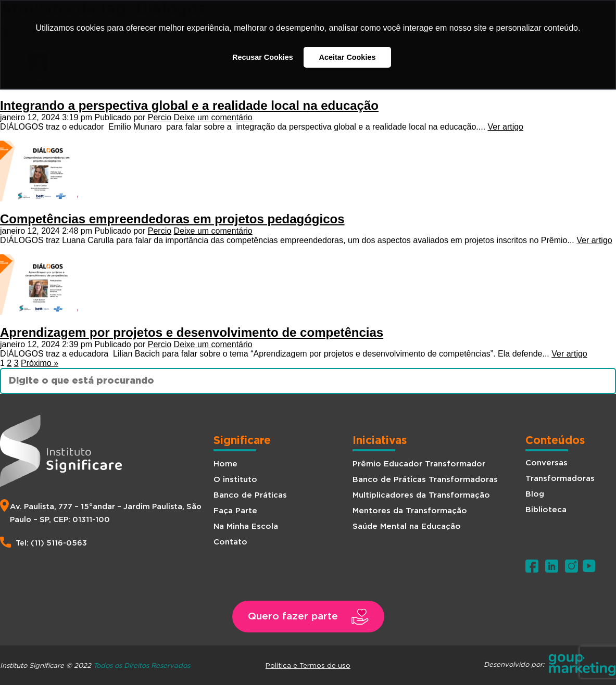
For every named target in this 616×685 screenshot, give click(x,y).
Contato (230, 542)
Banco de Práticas (250, 495)
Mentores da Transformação (410, 511)
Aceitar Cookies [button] (348, 57)
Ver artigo (506, 127)
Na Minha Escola (246, 527)
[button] (308, 617)
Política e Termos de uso (308, 665)
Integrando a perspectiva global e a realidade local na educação (189, 105)
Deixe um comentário (213, 117)
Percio (160, 117)
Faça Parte (235, 511)
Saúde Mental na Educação (407, 527)
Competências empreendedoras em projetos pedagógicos (172, 219)
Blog (535, 494)
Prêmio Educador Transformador (419, 464)
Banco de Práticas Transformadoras (425, 480)
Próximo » (40, 363)
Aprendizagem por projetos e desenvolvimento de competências (192, 332)
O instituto (235, 480)
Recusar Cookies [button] (263, 57)
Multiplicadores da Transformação (421, 495)
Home (225, 464)
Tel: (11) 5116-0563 (51, 543)
